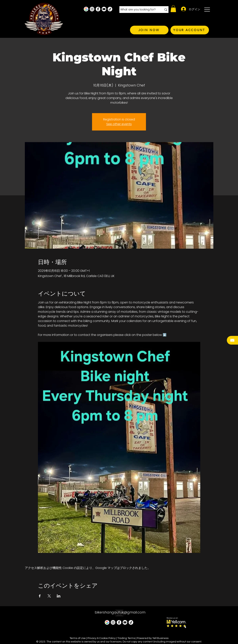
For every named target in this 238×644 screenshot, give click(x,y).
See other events (119, 124)
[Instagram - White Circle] (92, 9)
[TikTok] (110, 9)
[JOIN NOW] (149, 30)
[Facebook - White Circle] (98, 9)
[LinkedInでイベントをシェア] (59, 596)
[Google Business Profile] (86, 9)
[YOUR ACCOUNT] (190, 30)
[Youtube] (104, 9)
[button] (173, 9)
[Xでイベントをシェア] (49, 596)
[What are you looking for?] (138, 10)
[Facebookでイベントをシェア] (40, 596)
